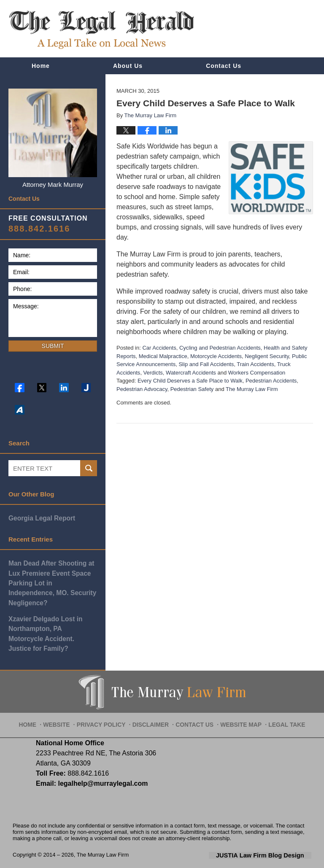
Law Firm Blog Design (271, 833)
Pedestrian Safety (192, 389)
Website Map (238, 698)
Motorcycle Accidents (216, 356)
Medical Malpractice (163, 356)
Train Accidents (255, 364)
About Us (128, 66)
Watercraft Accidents (191, 373)
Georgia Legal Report (41, 518)
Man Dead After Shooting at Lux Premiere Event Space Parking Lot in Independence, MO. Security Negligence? (53, 577)
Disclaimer (153, 698)
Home (41, 66)
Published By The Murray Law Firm (263, 29)
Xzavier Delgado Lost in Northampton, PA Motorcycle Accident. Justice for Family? (52, 616)
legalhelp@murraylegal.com (100, 761)
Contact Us (224, 66)
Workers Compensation (257, 373)
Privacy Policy (108, 698)
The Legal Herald (101, 30)
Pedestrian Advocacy (142, 389)
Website (66, 698)
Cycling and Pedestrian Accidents (220, 348)
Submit (53, 346)
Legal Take (280, 698)
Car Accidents (159, 348)
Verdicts (153, 373)
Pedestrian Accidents (271, 381)
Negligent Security (267, 356)
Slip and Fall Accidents (206, 364)
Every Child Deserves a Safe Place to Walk (190, 381)
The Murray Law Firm (252, 389)
